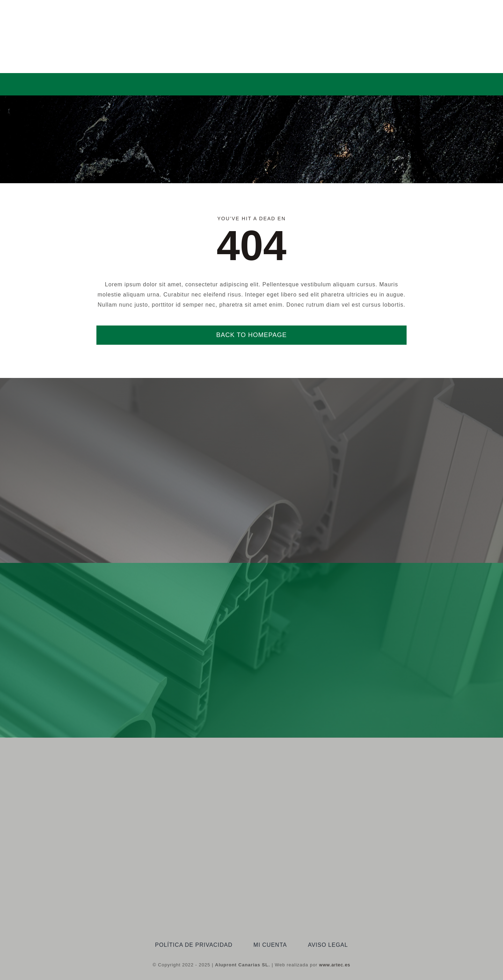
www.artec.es (335, 965)
